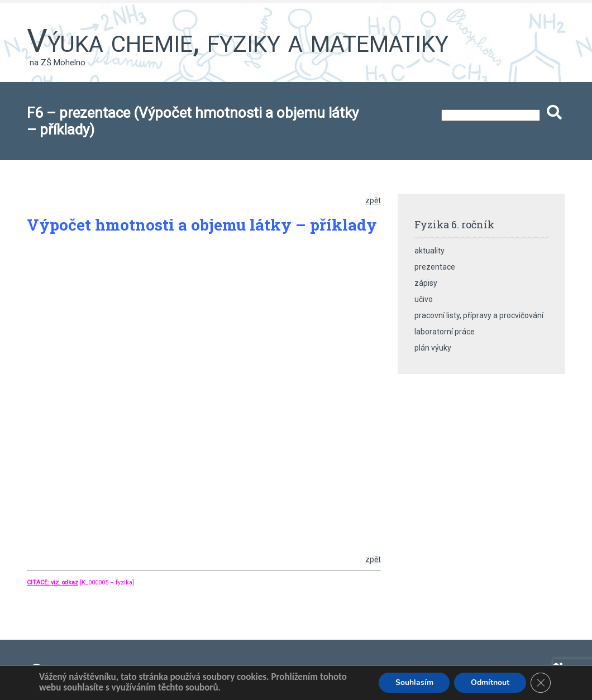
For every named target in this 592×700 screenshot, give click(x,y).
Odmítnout (490, 682)
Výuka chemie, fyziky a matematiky (238, 41)
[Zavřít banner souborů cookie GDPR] (541, 683)
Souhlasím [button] (414, 682)
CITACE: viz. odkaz (52, 582)
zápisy (426, 283)
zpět (373, 200)
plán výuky (433, 348)
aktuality (429, 251)
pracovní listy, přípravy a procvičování (479, 315)
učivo (424, 299)
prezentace (435, 267)
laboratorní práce (445, 332)
